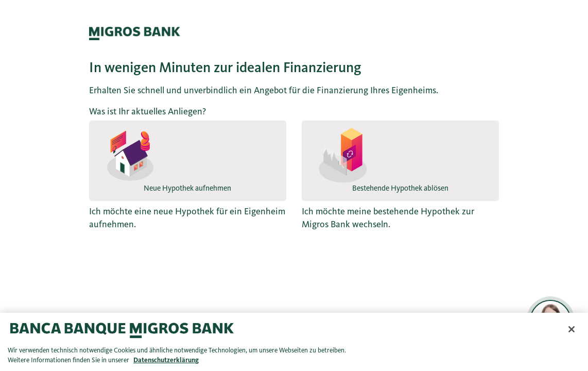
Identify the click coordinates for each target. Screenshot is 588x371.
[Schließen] (572, 329)
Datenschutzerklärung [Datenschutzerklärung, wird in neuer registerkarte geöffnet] (166, 360)
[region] (294, 342)
